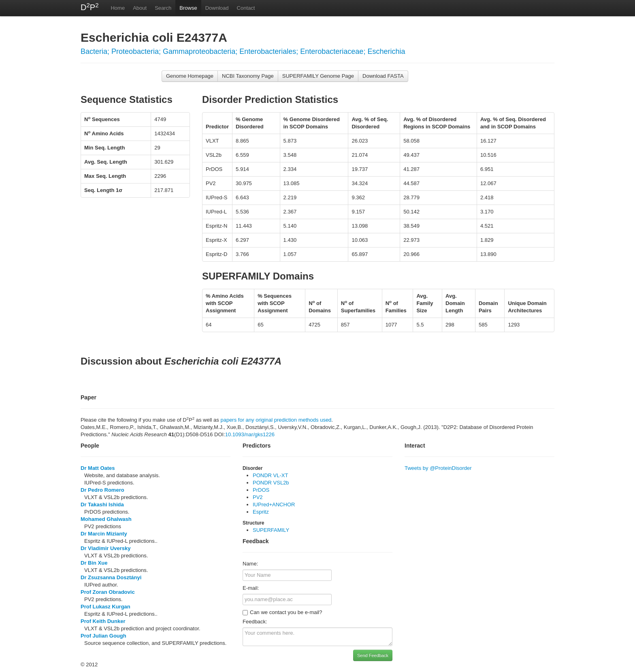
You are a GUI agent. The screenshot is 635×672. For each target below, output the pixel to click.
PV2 (258, 497)
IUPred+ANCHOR (274, 505)
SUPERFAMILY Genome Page (318, 76)
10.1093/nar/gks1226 (250, 434)
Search (163, 8)
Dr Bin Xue (94, 563)
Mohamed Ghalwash (106, 519)
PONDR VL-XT (270, 475)
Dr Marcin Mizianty (104, 534)
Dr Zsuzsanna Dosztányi (111, 577)
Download (217, 8)
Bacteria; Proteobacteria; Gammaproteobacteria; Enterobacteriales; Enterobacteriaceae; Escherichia (243, 51)
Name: (250, 564)
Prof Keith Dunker (103, 621)
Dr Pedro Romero (102, 490)
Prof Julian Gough (103, 636)
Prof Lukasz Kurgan (105, 607)
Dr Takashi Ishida (102, 505)
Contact (246, 8)
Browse (188, 8)
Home (118, 8)
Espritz (261, 512)
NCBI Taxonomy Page (248, 76)
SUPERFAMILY (271, 530)
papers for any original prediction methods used (276, 420)
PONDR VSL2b (271, 483)
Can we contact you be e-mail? (282, 612)
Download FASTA (383, 76)
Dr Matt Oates (98, 468)
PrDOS (261, 490)
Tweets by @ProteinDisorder (438, 468)
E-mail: (251, 588)
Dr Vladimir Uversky (106, 548)
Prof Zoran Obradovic (108, 592)
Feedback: (255, 622)
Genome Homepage (190, 76)
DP (89, 7)
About (140, 8)
